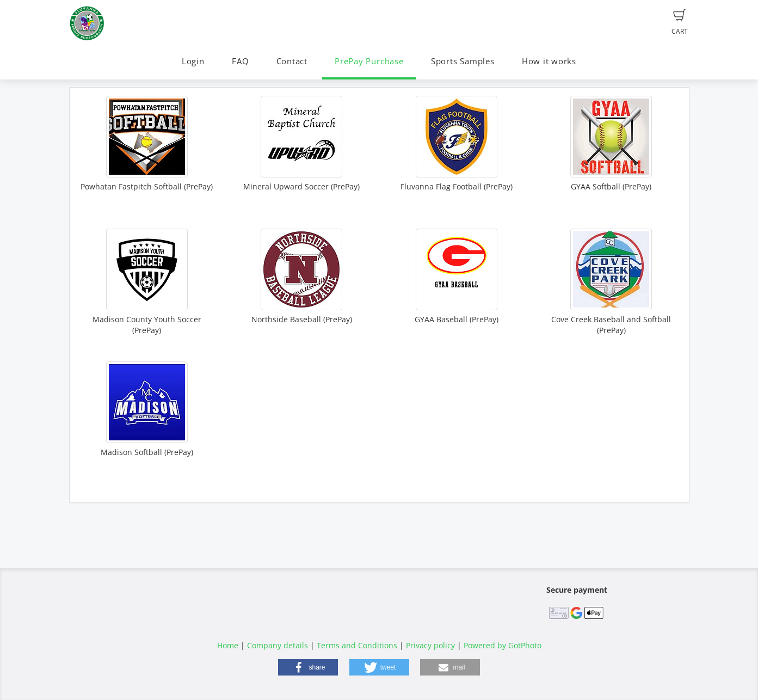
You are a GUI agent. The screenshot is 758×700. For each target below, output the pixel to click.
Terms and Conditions (357, 645)
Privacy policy (430, 645)
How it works (549, 61)
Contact (292, 61)
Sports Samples (463, 61)
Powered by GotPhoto (503, 645)
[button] (308, 667)
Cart (680, 22)
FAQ (240, 61)
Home (228, 645)
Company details (278, 645)
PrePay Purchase (369, 61)
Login (193, 61)
